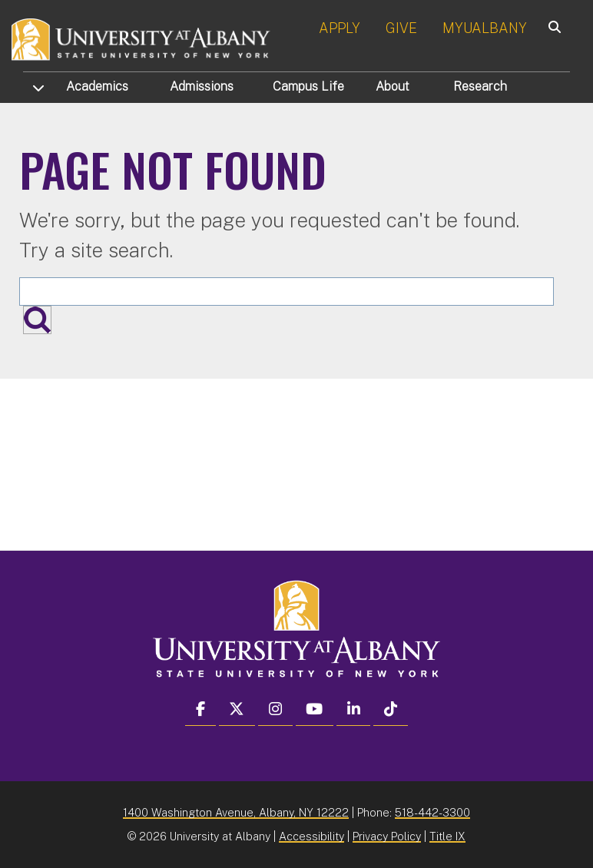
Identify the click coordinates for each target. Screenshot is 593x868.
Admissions (202, 86)
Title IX (447, 836)
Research (480, 86)
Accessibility (311, 836)
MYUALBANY (485, 28)
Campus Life (308, 86)
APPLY (340, 28)
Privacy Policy (387, 836)
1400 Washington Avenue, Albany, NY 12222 (236, 812)
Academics (97, 86)
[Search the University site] (287, 292)
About (393, 86)
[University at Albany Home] (141, 38)
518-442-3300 (432, 812)
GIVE (401, 28)
